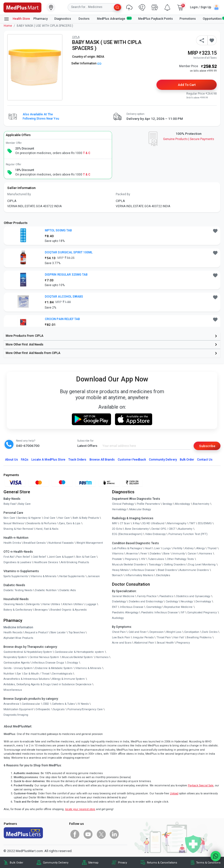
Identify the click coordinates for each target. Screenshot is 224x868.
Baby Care (24, 504)
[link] (22, 7)
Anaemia (132, 554)
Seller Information (86, 63)
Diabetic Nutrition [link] (46, 590)
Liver (157, 548)
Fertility (178, 548)
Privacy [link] (122, 863)
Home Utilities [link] (51, 604)
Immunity (179, 554)
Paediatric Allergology (125, 612)
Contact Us (205, 460)
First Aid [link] (9, 557)
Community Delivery (163, 460)
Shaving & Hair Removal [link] (18, 529)
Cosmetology (154, 607)
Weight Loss (174, 632)
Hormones (102, 657)
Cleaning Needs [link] (13, 604)
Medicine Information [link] (18, 627)
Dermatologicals (62, 674)
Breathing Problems (199, 637)
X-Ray (136, 523)
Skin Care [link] (9, 518)
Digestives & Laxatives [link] (17, 562)
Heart (148, 548)
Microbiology (182, 504)
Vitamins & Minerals (88, 668)
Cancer (192, 554)
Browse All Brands (102, 460)
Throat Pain (164, 637)
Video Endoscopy (155, 534)
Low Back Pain (121, 637)
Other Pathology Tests (180, 559)
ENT (115, 607)
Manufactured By (19, 194)
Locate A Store (48, 460)
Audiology (118, 618)
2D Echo (117, 529)
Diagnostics (63, 19)
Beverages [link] (41, 610)
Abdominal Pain (144, 643)
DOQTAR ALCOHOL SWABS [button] (64, 297)
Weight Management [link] (90, 543)
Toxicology (155, 565)
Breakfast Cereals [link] (35, 543)
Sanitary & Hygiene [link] (29, 518)
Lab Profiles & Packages (127, 548)
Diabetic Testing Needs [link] (18, 590)
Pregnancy (131, 559)
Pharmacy (41, 19)
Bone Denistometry (137, 529)
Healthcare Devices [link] (46, 562)
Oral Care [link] (50, 518)
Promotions (188, 19)
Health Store (17, 19)
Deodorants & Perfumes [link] (41, 523)
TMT (192, 523)
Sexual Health (165, 643)
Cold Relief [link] (39, 557)
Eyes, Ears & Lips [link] (70, 523)
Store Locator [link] (58, 632)
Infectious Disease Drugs (48, 663)
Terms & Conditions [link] (208, 863)
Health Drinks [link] (12, 543)
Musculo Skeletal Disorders (129, 565)
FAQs (25, 460)
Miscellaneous (13, 690)
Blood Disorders (167, 570)
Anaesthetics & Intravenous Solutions (27, 679)
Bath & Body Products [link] (86, 518)
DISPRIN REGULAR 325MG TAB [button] (66, 275)
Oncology (72, 663)
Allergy (201, 548)
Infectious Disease (143, 570)
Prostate (117, 559)
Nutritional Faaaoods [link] (61, 543)
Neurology (187, 602)
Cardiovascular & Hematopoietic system (79, 652)
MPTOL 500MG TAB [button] (58, 230)
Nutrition (9, 674)
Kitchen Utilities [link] (73, 604)
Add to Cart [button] (187, 85)
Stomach (117, 575)
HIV (143, 559)
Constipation (192, 632)
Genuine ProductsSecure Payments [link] (189, 139)
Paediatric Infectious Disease (160, 612)
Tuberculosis (156, 559)
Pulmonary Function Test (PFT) (188, 534)
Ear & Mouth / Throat (37, 674)
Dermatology (203, 602)
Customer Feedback (132, 460)
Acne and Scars (122, 643)
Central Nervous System (44, 657)
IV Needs (83, 704)
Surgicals (59, 709)
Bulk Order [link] (16, 863)
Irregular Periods (143, 637)
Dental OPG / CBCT (164, 529)
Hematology (119, 509)
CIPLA (76, 37)
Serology (168, 504)
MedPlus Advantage (114, 19)
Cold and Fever (138, 632)
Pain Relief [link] (23, 557)
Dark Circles (210, 632)
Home (8, 26)
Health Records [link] (13, 632)
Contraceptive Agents (17, 663)
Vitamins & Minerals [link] (43, 576)
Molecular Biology (140, 509)
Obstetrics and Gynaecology (193, 596)
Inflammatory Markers (139, 575)
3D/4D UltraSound (153, 523)
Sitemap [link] (93, 863)
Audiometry (185, 529)
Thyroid (212, 548)
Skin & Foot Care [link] (86, 557)
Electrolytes (163, 575)
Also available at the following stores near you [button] (41, 117)
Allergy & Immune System (68, 679)
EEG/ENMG (205, 523)
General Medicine (123, 596)
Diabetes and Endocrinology (146, 602)
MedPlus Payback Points (156, 19)
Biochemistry (201, 504)
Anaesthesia (11, 704)
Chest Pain (119, 632)
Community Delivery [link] (56, 863)
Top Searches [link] (77, 632)
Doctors (84, 19)
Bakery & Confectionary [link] (18, 610)
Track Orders (77, 460)
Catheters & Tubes (63, 704)
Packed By (123, 194)
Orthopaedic (43, 709)
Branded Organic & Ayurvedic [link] (69, 610)
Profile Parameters (148, 504)
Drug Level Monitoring (202, 565)
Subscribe (207, 446)
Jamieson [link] (94, 576)
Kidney (189, 548)
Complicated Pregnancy (202, 612)
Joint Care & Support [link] (61, 557)
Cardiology (172, 602)
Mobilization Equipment (18, 709)
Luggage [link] (91, 604)
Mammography (177, 523)
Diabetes (155, 554)
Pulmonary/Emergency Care (85, 709)
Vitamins (118, 554)
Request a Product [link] (36, 632)
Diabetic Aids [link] (68, 590)
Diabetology (119, 602)
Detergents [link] (33, 604)
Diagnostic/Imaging (16, 715)
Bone (167, 554)
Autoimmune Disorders (194, 570)
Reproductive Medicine (178, 607)
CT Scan (125, 523)
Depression (157, 632)
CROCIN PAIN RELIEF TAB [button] (62, 319)
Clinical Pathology (123, 504)
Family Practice (147, 596)
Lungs (167, 548)
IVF (183, 612)
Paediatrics (166, 596)
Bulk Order (187, 460)
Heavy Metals (120, 570)
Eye (19, 674)
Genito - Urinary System (18, 668)
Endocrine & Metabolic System (54, 668)
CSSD (46, 704)
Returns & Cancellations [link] (162, 863)
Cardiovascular (31, 704)
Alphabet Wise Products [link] (18, 638)
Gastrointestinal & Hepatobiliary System (28, 652)
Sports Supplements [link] (16, 576)
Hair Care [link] (64, 518)
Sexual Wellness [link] (14, 523)
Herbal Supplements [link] (72, 576)
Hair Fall (179, 637)
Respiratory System (15, 657)
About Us (11, 460)
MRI (114, 523)
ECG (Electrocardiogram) (127, 534)
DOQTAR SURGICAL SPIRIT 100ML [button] (69, 252)
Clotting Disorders (175, 565)
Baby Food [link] (10, 504)
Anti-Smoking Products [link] (75, 562)
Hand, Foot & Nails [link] (47, 529)
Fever (144, 554)
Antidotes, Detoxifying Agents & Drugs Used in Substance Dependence (48, 684)
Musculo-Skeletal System (77, 657)
